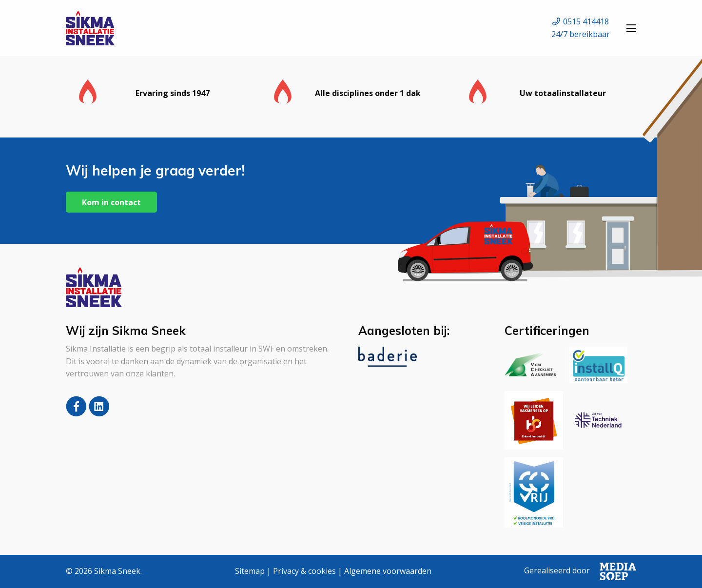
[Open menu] (631, 28)
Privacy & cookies (304, 571)
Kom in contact (111, 202)
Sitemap (250, 571)
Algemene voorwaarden (388, 571)
